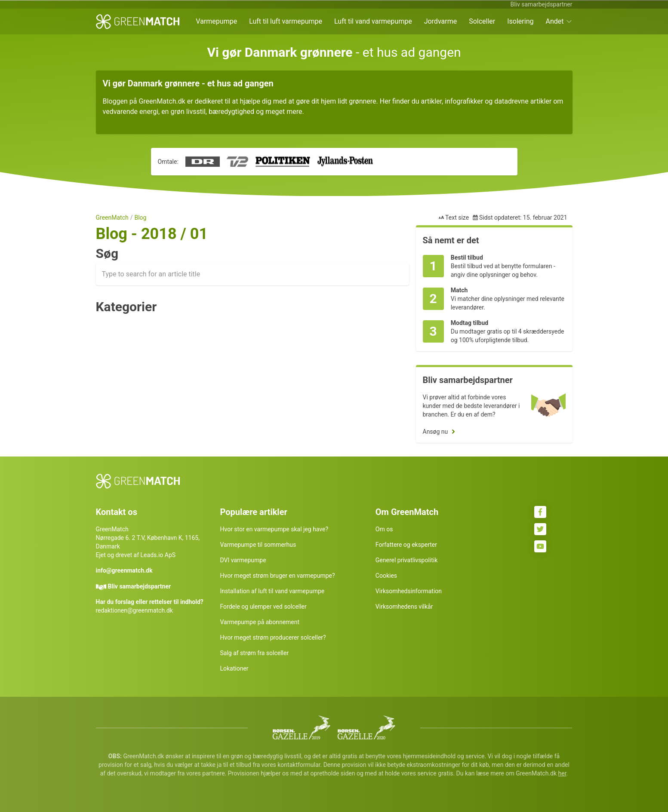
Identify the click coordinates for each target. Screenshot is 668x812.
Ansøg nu (436, 432)
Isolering (520, 21)
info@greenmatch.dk (124, 570)
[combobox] (252, 274)
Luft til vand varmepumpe (373, 21)
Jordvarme (441, 21)
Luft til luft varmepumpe (286, 21)
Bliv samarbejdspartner (541, 4)
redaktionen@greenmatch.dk (134, 610)
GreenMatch (112, 218)
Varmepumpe (216, 21)
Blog (140, 218)
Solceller (482, 21)
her (562, 773)
